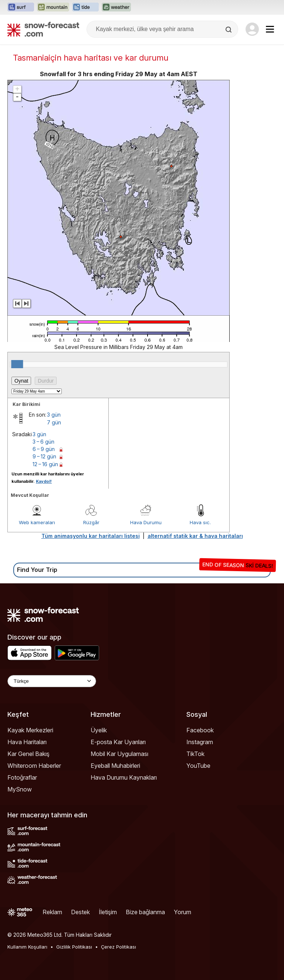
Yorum (182, 912)
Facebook (200, 730)
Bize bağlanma (145, 912)
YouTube (198, 766)
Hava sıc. (200, 522)
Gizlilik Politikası (74, 947)
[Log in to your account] (252, 29)
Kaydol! (44, 481)
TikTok (195, 754)
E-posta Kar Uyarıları (118, 742)
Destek (80, 912)
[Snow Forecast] (43, 29)
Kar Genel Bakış (28, 754)
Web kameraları (37, 522)
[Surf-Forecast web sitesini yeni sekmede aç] (21, 7)
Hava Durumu (146, 522)
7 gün (54, 422)
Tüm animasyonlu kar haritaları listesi (91, 536)
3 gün (54, 415)
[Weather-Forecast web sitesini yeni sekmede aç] (116, 7)
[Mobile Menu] (270, 29)
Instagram (200, 742)
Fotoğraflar (22, 777)
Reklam (52, 912)
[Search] (229, 30)
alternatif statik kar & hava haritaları (195, 536)
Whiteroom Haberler (34, 766)
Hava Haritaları (27, 742)
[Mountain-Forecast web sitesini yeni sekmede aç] (53, 7)
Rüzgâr (91, 522)
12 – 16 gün (45, 464)
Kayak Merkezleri (30, 730)
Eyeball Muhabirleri (115, 766)
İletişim (108, 912)
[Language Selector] (52, 681)
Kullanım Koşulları (27, 947)
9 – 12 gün (44, 456)
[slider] (17, 364)
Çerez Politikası (119, 947)
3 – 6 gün (43, 442)
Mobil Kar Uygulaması (119, 754)
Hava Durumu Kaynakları (124, 777)
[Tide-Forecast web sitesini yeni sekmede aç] (85, 7)
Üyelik (99, 730)
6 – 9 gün (44, 449)
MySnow (20, 789)
